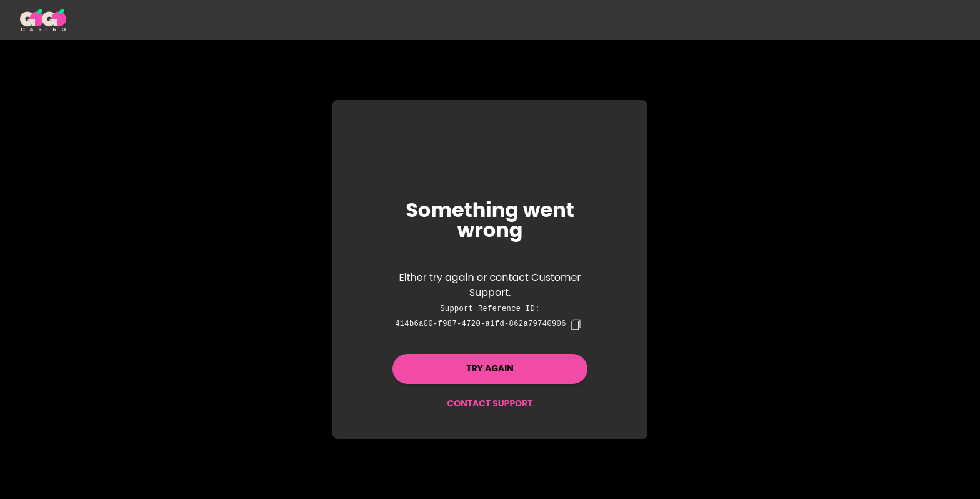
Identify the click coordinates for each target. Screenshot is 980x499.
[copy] (576, 325)
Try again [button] (490, 368)
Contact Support (490, 403)
